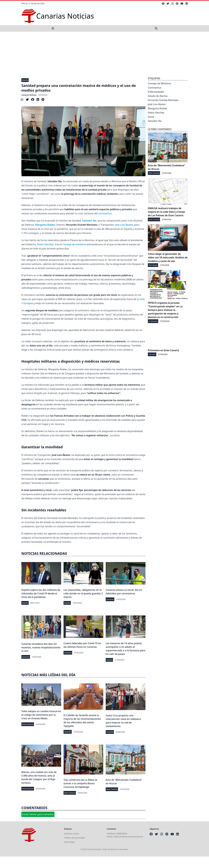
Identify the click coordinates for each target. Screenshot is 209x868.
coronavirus (105, 213)
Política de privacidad (75, 838)
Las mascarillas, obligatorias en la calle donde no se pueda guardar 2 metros (83, 593)
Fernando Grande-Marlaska (163, 100)
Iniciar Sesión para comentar (38, 814)
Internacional (28, 724)
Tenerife (68, 732)
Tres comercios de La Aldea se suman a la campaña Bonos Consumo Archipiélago (80, 783)
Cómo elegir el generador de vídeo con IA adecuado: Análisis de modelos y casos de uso (168, 257)
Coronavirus (155, 88)
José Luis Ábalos (124, 225)
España (25, 80)
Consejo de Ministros (159, 83)
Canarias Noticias (29, 95)
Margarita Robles (157, 108)
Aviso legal (69, 842)
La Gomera (153, 321)
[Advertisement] (104, 54)
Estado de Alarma (158, 96)
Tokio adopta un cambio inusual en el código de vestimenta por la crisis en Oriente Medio (41, 715)
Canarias (110, 599)
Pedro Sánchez (45, 244)
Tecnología (153, 265)
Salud (151, 117)
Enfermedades (156, 92)
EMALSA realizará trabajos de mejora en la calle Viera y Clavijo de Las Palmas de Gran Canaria (166, 212)
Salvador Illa (155, 121)
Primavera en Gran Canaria (163, 350)
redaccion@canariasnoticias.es (128, 837)
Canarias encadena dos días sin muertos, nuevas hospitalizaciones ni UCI (41, 647)
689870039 (122, 834)
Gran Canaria (70, 793)
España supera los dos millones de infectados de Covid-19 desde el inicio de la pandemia (41, 593)
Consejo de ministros (74, 244)
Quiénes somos (72, 834)
